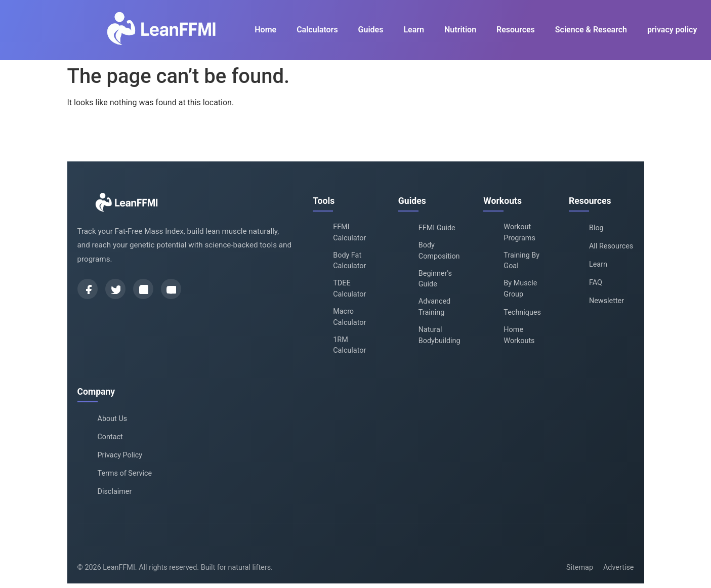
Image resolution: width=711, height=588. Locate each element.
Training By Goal (521, 261)
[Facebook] (88, 289)
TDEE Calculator (349, 289)
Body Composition (439, 251)
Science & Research (591, 30)
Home (265, 30)
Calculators (317, 30)
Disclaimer (115, 492)
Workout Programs (519, 233)
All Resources (611, 246)
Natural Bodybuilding (440, 335)
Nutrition (460, 30)
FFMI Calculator (349, 233)
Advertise (619, 568)
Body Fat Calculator (349, 261)
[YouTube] (171, 289)
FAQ (596, 283)
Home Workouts (519, 335)
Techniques (522, 312)
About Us (113, 419)
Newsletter (607, 301)
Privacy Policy (120, 455)
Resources (516, 30)
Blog (596, 228)
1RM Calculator (349, 345)
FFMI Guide (437, 228)
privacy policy (672, 30)
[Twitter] (115, 289)
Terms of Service (125, 473)
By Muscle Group (520, 289)
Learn (414, 30)
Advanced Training (434, 307)
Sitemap (580, 568)
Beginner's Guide (435, 279)
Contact (110, 437)
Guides (371, 30)
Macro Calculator (349, 317)
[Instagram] (143, 289)
